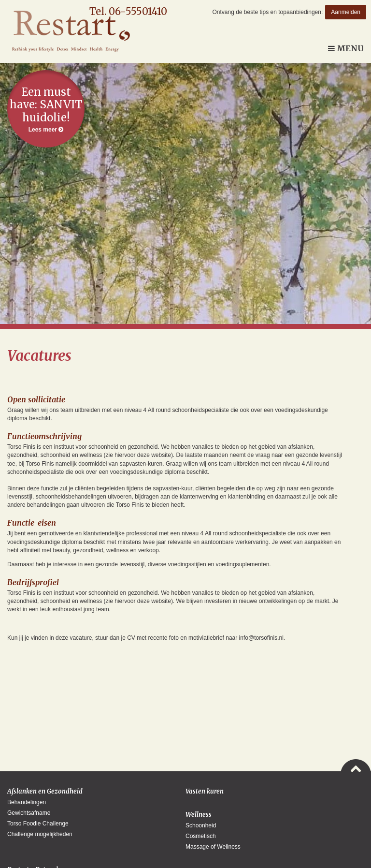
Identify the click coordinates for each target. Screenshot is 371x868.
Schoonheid (201, 825)
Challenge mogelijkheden (40, 834)
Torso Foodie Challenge (38, 824)
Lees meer (46, 109)
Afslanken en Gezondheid (45, 791)
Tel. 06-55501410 (128, 11)
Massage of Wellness (213, 847)
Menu (346, 48)
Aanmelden (346, 12)
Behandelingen (27, 802)
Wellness (199, 815)
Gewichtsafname (29, 813)
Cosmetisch (201, 836)
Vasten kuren (205, 791)
